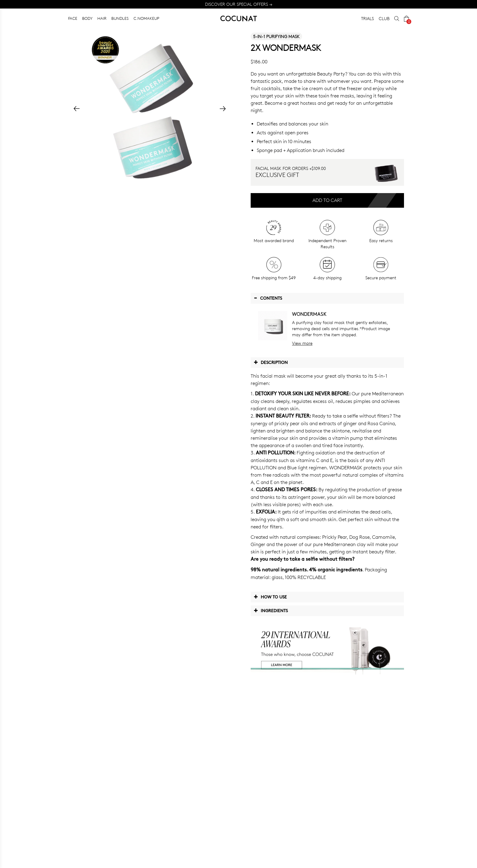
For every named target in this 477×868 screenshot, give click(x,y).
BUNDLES (120, 18)
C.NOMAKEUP (146, 18)
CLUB (384, 18)
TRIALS (367, 18)
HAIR (102, 18)
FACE (73, 18)
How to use (270, 597)
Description (271, 362)
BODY (87, 18)
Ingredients (271, 610)
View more (302, 343)
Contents (268, 298)
